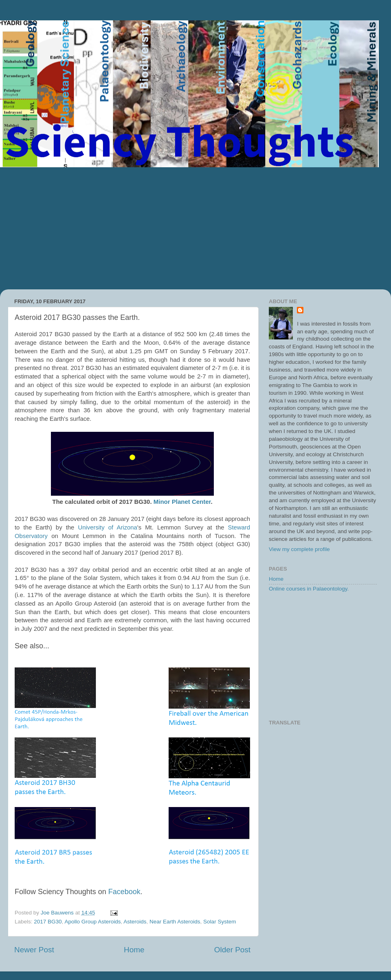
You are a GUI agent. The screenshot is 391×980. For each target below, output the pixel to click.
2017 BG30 (48, 922)
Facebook (124, 892)
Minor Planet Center (182, 502)
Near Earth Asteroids (175, 922)
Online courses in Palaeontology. (309, 589)
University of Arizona (107, 527)
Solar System (220, 922)
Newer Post (34, 950)
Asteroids (135, 922)
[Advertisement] (195, 228)
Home (134, 950)
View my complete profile (299, 549)
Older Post (232, 950)
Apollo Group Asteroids (92, 922)
